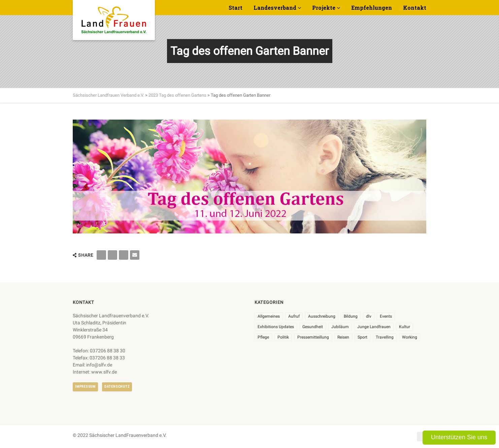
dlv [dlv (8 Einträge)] (369, 316)
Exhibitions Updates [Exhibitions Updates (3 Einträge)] (276, 327)
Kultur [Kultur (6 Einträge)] (405, 327)
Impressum (85, 387)
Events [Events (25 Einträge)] (386, 316)
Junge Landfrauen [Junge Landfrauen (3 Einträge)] (374, 327)
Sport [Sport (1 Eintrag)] (362, 337)
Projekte (324, 8)
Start (236, 8)
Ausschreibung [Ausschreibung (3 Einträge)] (322, 316)
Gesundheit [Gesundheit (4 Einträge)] (313, 327)
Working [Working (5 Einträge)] (410, 337)
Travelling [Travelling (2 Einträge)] (385, 337)
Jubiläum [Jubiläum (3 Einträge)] (340, 327)
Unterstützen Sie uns (459, 437)
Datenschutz (117, 387)
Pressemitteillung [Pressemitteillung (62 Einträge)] (313, 337)
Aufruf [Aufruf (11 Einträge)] (294, 316)
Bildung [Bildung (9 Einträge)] (351, 316)
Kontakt (415, 8)
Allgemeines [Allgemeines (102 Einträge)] (269, 316)
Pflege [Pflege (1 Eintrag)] (263, 337)
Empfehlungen (372, 8)
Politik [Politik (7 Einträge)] (283, 337)
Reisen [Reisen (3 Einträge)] (343, 337)
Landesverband (275, 8)
